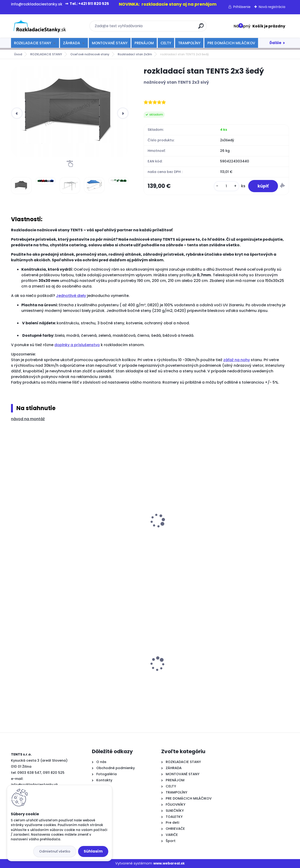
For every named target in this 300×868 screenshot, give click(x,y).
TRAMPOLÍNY (189, 43)
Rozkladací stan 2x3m (135, 54)
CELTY (166, 43)
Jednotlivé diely (71, 296)
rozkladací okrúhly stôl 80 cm (41, 657)
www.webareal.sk (169, 863)
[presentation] (17, 113)
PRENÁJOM (144, 43)
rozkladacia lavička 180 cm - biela (252, 656)
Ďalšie (275, 43)
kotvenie (92, 524)
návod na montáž (28, 419)
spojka (232, 524)
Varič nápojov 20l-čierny (177, 666)
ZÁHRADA (72, 43)
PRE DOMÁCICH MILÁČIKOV (231, 43)
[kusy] (226, 186)
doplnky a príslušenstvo (77, 345)
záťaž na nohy (237, 360)
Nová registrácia (272, 7)
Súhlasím (93, 851)
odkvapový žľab (170, 524)
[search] (201, 28)
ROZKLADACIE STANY (33, 43)
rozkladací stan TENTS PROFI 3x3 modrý (114, 665)
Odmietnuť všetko (55, 851)
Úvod (18, 54)
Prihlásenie (242, 7)
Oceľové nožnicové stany (90, 54)
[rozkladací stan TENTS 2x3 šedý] (70, 112)
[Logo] (40, 26)
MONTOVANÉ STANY (110, 43)
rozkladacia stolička (33, 527)
